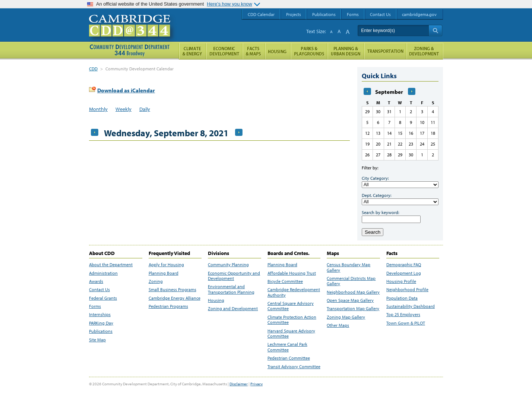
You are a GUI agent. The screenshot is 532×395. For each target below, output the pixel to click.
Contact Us (99, 290)
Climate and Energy (192, 51)
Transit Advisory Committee (294, 367)
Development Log (404, 273)
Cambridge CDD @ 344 (133, 33)
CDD (93, 69)
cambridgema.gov (419, 14)
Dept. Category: (376, 195)
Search (373, 232)
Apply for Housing (166, 265)
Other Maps (338, 325)
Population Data (402, 298)
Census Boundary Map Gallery (349, 267)
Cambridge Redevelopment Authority (294, 292)
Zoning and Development (233, 309)
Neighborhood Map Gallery (353, 292)
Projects (294, 14)
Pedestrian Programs (168, 306)
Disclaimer (239, 384)
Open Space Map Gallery (350, 300)
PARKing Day (101, 323)
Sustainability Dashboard (411, 306)
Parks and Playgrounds (309, 51)
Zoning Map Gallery (346, 317)
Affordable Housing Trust (292, 273)
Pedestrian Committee (289, 358)
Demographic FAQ (404, 265)
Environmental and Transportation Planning (231, 289)
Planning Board (164, 273)
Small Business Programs (172, 290)
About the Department (111, 265)
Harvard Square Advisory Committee (291, 334)
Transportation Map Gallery (353, 309)
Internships (100, 315)
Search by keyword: (380, 212)
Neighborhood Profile (407, 290)
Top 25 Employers (403, 315)
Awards (96, 281)
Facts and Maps (254, 51)
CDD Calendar (261, 14)
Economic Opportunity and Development (234, 276)
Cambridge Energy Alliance (175, 298)
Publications (101, 331)
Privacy (256, 384)
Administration (103, 273)
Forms (95, 306)
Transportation (385, 51)
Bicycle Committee (285, 281)
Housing (216, 300)
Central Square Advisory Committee (291, 306)
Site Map (97, 340)
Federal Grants (103, 298)
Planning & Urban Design (346, 51)
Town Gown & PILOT (406, 323)
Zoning (156, 281)
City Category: (375, 178)
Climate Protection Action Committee (292, 320)
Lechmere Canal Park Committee (287, 347)
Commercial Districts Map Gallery (351, 281)
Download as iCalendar (126, 90)
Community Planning (228, 265)
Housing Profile (401, 281)
